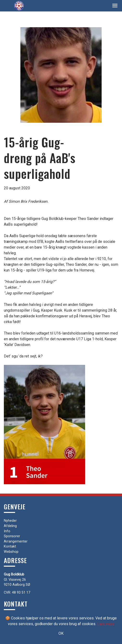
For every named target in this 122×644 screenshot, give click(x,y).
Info (7, 531)
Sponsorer (12, 536)
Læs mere (106, 624)
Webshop (11, 552)
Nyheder (10, 521)
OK (61, 633)
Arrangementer (16, 541)
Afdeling (10, 526)
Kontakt (10, 546)
